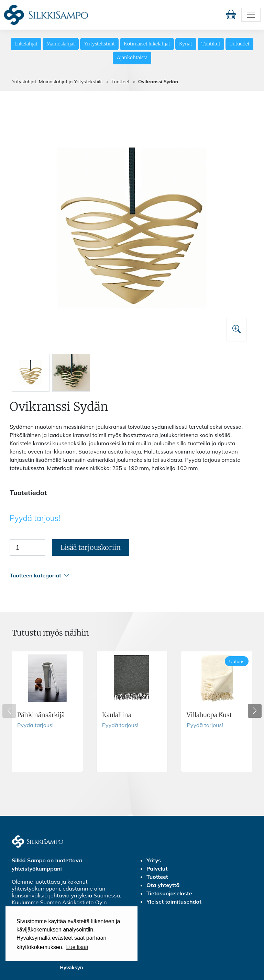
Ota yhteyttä (163, 885)
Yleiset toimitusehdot (174, 902)
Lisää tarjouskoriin (91, 547)
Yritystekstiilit (100, 44)
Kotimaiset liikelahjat (147, 44)
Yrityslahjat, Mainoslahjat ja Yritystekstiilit (57, 82)
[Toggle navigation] (251, 15)
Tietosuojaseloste (169, 893)
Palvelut (157, 869)
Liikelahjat (26, 44)
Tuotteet (120, 82)
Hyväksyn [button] (71, 968)
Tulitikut (211, 44)
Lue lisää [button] (77, 947)
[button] (131, 576)
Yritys (154, 860)
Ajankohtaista (132, 58)
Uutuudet (239, 44)
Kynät (186, 44)
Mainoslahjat (61, 44)
